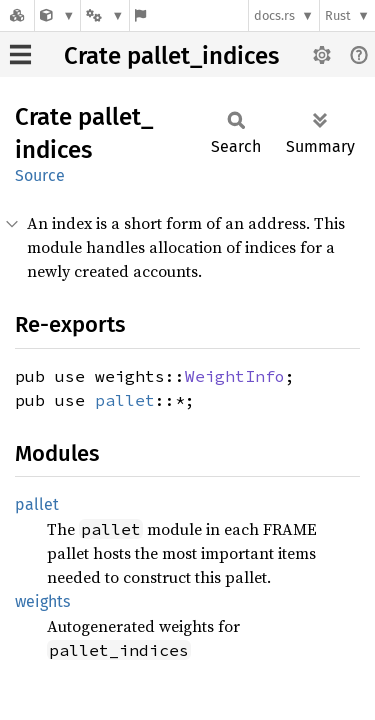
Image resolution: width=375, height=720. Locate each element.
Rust (338, 15)
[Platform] (105, 15)
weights (42, 601)
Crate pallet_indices (171, 56)
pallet (125, 400)
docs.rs (274, 15)
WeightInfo (235, 376)
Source (40, 175)
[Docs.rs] (17, 15)
